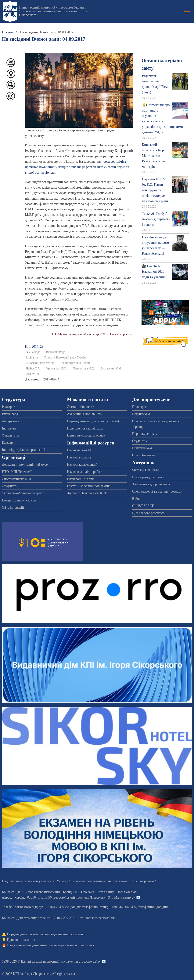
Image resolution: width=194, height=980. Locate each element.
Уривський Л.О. (57, 369)
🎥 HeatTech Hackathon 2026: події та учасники (155, 272)
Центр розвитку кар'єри (19, 500)
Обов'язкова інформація (43, 892)
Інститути (9, 428)
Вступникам (141, 414)
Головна (8, 32)
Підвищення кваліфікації (85, 428)
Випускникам (142, 448)
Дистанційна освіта (81, 407)
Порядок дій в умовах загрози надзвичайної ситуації (45, 934)
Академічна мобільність (85, 414)
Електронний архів (81, 479)
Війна (136, 499)
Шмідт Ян (32, 374)
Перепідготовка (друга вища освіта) (93, 421)
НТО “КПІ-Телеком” (17, 472)
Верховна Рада (56, 352)
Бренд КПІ (71, 892)
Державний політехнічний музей (26, 465)
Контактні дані (13, 892)
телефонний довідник (154, 907)
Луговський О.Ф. (111, 369)
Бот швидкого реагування (96, 918)
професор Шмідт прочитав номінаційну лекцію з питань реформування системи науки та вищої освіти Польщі (77, 167)
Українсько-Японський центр (23, 493)
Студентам (140, 441)
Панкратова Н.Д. (84, 369)
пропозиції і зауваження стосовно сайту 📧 (74, 961)
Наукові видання (79, 457)
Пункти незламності (22, 940)
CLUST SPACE (143, 506)
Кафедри (8, 443)
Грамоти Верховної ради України (66, 358)
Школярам (140, 407)
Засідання (32, 358)
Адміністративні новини (75, 363)
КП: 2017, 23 (34, 347)
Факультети (10, 435)
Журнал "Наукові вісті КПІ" (87, 493)
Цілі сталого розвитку (148, 513)
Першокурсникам (145, 434)
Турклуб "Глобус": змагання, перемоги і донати (156, 219)
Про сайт (87, 892)
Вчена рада (33, 352)
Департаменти (12, 421)
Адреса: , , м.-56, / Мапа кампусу (68, 897)
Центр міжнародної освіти (86, 435)
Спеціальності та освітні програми (157, 491)
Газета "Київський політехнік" (89, 486)
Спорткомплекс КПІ (16, 479)
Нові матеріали (127, 892)
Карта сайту (105, 892)
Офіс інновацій (13, 508)
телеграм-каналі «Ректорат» (74, 945)
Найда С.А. (33, 369)
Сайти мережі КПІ (80, 450)
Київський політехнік (40, 363)
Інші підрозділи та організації (23, 450)
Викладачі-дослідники (148, 477)
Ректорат (8, 407)
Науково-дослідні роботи (85, 472)
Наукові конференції (82, 465)
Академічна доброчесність (151, 484)
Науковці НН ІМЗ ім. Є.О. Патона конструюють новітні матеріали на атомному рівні (155, 190)
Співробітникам (144, 455)
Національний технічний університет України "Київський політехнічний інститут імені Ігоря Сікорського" (53, 11)
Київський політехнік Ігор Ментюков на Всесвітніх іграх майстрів (154, 156)
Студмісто (9, 486)
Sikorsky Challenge (145, 470)
